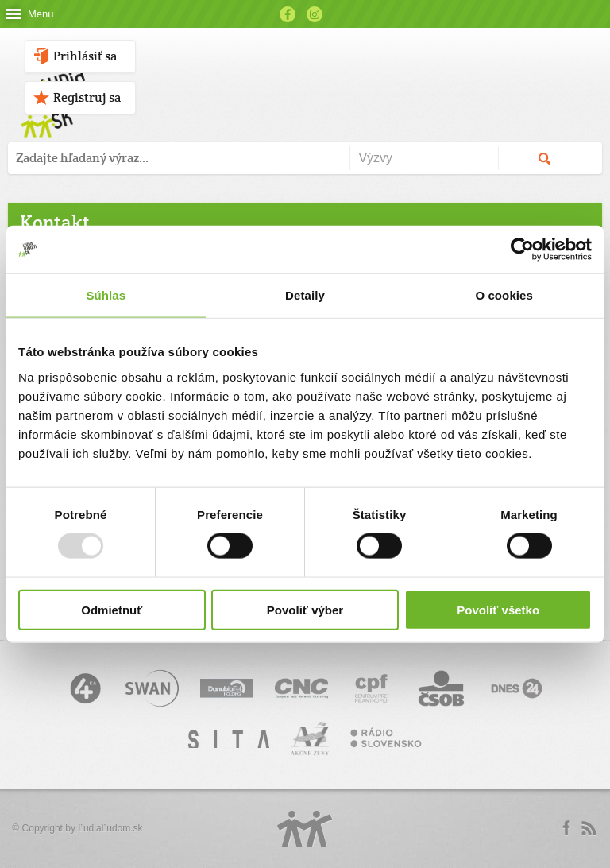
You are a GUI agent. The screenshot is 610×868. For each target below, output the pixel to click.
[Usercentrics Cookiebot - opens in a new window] (522, 250)
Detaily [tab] (305, 295)
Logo (305, 829)
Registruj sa (87, 97)
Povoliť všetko (498, 609)
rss (589, 828)
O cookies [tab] (504, 295)
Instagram (315, 14)
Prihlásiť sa (85, 56)
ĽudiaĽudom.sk (110, 828)
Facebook (288, 14)
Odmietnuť (112, 609)
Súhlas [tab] (106, 295)
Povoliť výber (305, 609)
